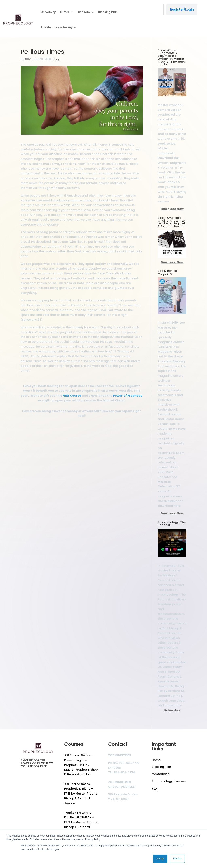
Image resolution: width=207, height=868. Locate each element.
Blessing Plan (108, 12)
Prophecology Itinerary (169, 781)
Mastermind (161, 774)
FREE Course (72, 396)
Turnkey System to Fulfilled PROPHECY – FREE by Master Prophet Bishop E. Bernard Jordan (81, 822)
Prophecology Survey (57, 27)
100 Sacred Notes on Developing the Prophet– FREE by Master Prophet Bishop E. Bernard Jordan (81, 765)
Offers (65, 12)
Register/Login (182, 9)
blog (57, 59)
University (48, 12)
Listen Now (172, 710)
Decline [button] (177, 859)
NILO (28, 59)
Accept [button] (160, 859)
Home (156, 760)
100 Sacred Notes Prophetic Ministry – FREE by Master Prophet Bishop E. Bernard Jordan (81, 794)
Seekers (84, 12)
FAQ (155, 789)
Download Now (172, 209)
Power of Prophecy (128, 396)
